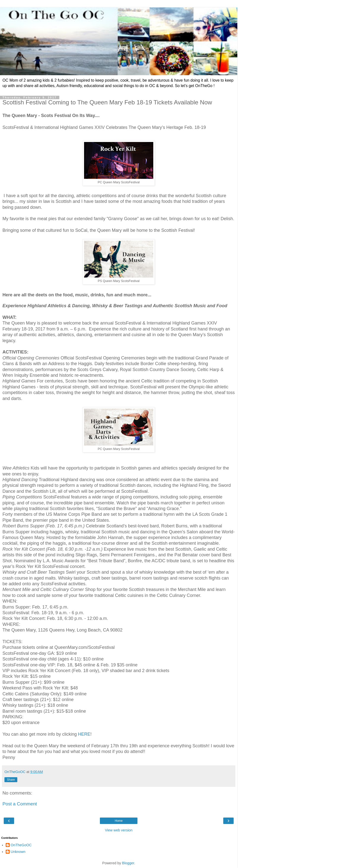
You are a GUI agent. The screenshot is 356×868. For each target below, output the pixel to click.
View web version (119, 830)
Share (11, 780)
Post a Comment (20, 804)
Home (119, 821)
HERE (84, 734)
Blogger (128, 863)
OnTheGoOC (21, 845)
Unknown (18, 852)
